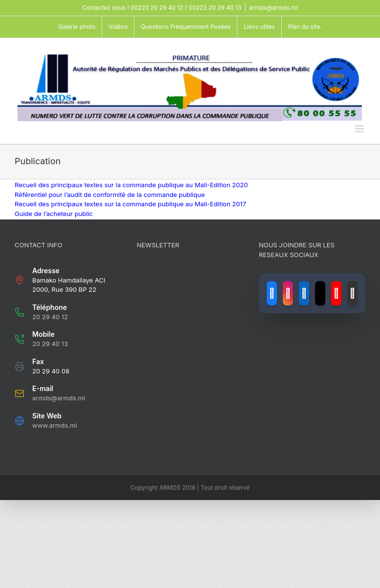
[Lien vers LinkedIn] (304, 293)
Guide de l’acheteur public (54, 214)
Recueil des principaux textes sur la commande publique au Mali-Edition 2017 (130, 204)
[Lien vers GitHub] (352, 293)
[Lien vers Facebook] (272, 293)
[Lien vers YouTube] (336, 293)
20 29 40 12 (50, 317)
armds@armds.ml (274, 8)
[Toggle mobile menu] (360, 129)
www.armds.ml (55, 425)
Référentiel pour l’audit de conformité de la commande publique (110, 195)
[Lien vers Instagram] (288, 293)
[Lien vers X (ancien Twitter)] (320, 293)
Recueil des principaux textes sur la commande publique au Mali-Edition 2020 (131, 185)
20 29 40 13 (50, 344)
